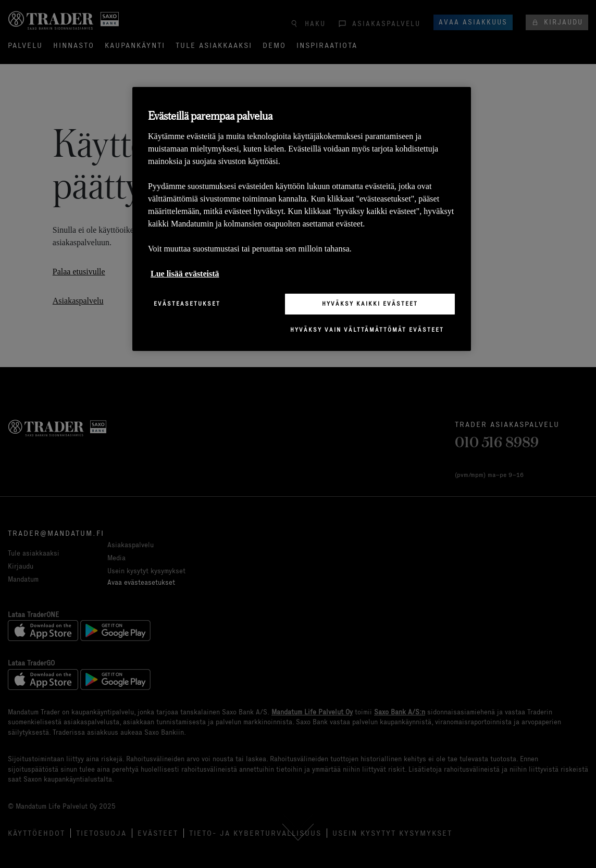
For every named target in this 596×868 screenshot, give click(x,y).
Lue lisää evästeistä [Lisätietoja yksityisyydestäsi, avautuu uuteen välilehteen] (185, 274)
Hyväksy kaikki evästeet (370, 304)
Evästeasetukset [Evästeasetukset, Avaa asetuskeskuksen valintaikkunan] (187, 304)
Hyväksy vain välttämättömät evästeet (367, 330)
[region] (302, 219)
